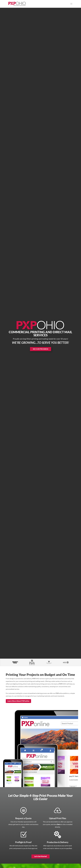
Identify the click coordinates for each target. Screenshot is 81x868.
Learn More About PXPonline (18, 701)
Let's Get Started (40, 856)
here (59, 824)
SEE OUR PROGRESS (41, 349)
